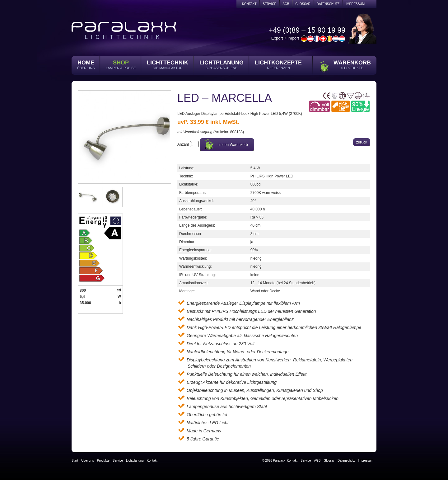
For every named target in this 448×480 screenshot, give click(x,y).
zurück (362, 142)
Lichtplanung (222, 63)
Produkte (103, 461)
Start (75, 461)
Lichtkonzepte (278, 63)
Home (86, 63)
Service (269, 4)
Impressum (355, 4)
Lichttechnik (168, 63)
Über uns (88, 461)
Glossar (303, 4)
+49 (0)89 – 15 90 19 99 (307, 30)
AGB (286, 4)
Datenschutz (328, 4)
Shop (121, 63)
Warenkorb (352, 63)
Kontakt (249, 4)
